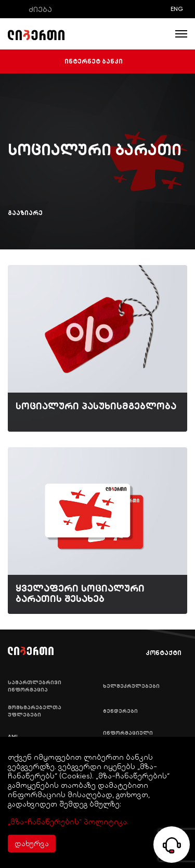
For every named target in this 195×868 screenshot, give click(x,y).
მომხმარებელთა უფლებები (35, 711)
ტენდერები (120, 711)
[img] (97, 348)
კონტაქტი (156, 653)
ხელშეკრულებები (131, 686)
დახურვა (32, 844)
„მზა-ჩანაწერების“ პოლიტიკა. (68, 822)
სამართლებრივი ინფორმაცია (35, 686)
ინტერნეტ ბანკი (98, 61)
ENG (177, 9)
